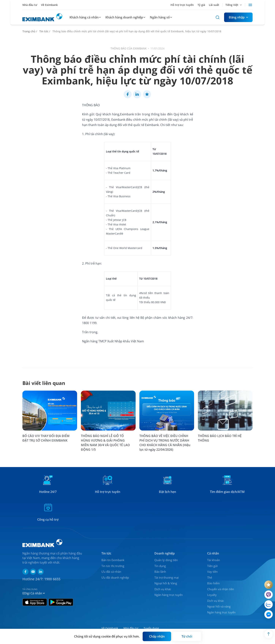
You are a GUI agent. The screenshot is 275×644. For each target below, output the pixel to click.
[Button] (238, 17)
